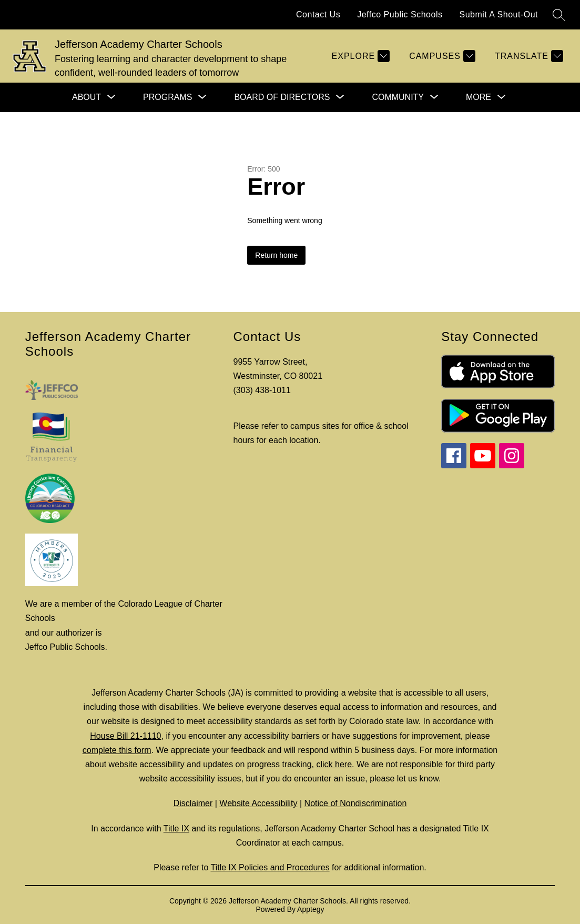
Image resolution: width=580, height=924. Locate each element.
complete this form (117, 750)
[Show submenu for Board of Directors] (282, 97)
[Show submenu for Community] (398, 97)
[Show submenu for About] (87, 97)
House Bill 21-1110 (125, 736)
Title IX (176, 828)
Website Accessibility (258, 803)
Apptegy (311, 909)
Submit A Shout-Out (498, 14)
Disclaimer (193, 803)
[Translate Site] (528, 56)
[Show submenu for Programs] (167, 97)
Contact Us (318, 14)
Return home (276, 255)
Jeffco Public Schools (400, 14)
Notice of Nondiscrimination (356, 803)
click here (334, 764)
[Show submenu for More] (479, 97)
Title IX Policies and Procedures (270, 867)
